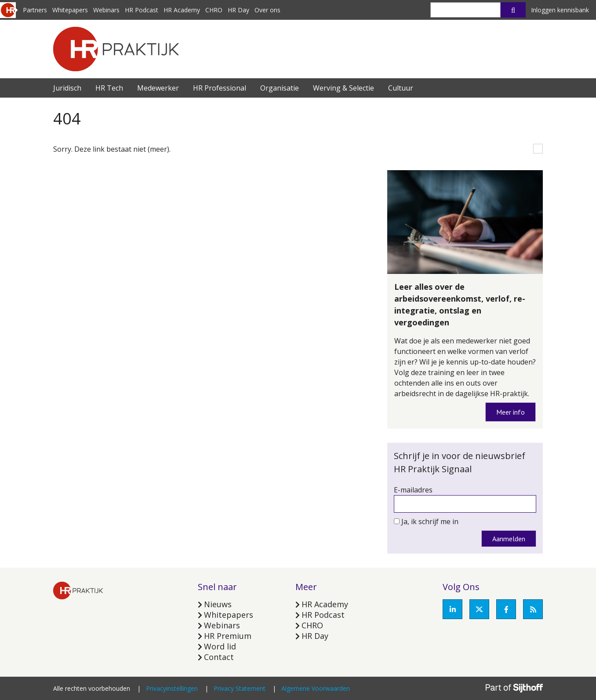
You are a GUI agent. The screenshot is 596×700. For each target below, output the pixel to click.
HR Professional (220, 88)
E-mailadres (413, 490)
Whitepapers (70, 10)
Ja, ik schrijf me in (430, 521)
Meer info (511, 412)
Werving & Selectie (343, 88)
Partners (35, 10)
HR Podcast (142, 10)
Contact (219, 657)
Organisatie (280, 88)
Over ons (267, 10)
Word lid (220, 646)
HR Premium (228, 636)
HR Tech (109, 88)
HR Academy (182, 10)
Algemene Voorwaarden (316, 688)
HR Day (238, 10)
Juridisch (67, 88)
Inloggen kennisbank (560, 10)
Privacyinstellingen (172, 688)
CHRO (214, 10)
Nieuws (218, 604)
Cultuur (401, 88)
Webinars (106, 10)
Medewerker (158, 88)
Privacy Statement (240, 688)
